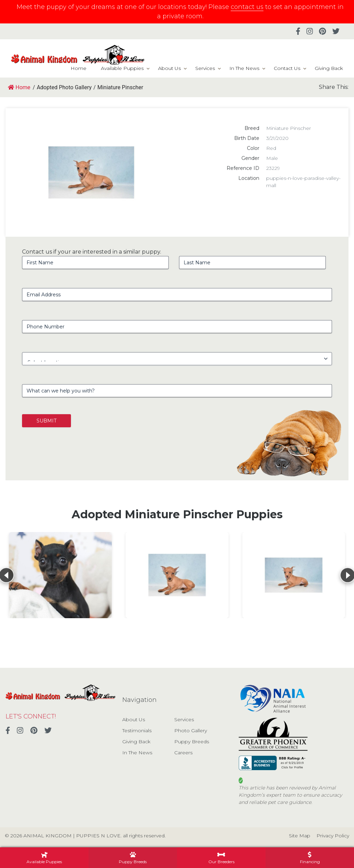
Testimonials (137, 731)
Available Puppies (122, 68)
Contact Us (287, 68)
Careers (183, 753)
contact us (247, 7)
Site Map (300, 836)
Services (205, 68)
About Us (169, 68)
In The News (244, 68)
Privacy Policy (333, 836)
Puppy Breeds (192, 742)
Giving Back (329, 68)
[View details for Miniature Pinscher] (60, 575)
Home (79, 68)
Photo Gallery (191, 731)
